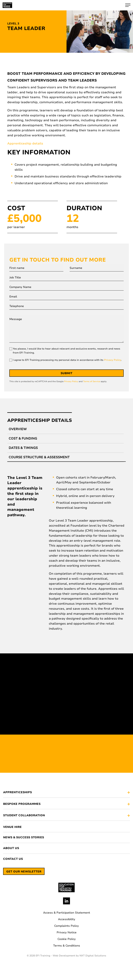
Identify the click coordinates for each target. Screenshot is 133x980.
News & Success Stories (24, 838)
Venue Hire (12, 827)
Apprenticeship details (25, 143)
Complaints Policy (66, 926)
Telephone (17, 306)
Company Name (20, 287)
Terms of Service (92, 381)
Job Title (15, 278)
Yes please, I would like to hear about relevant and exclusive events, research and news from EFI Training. (66, 351)
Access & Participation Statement (67, 913)
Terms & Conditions (67, 946)
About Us (11, 848)
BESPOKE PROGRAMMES (22, 804)
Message (16, 319)
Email (13, 297)
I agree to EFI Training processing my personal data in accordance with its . (67, 360)
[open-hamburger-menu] (128, 5)
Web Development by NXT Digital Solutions (79, 956)
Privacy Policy (113, 360)
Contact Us (13, 859)
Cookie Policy (67, 939)
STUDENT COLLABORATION (24, 816)
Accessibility (67, 919)
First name (17, 268)
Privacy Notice (67, 932)
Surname (76, 268)
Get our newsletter (24, 872)
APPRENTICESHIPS (17, 792)
